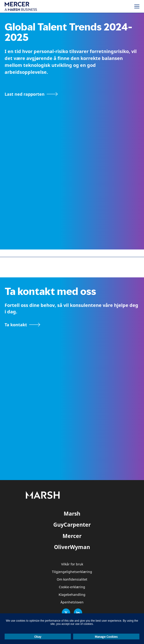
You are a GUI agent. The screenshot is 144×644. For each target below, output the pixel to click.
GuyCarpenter (72, 525)
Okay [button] (38, 637)
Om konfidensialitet (72, 580)
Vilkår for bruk (72, 564)
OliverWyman (72, 547)
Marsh (72, 513)
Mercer (72, 536)
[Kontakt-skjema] (22, 325)
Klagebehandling (72, 595)
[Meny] (137, 6)
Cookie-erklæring (72, 587)
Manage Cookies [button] (106, 637)
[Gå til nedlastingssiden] (31, 94)
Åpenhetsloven (72, 602)
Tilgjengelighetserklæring (72, 572)
